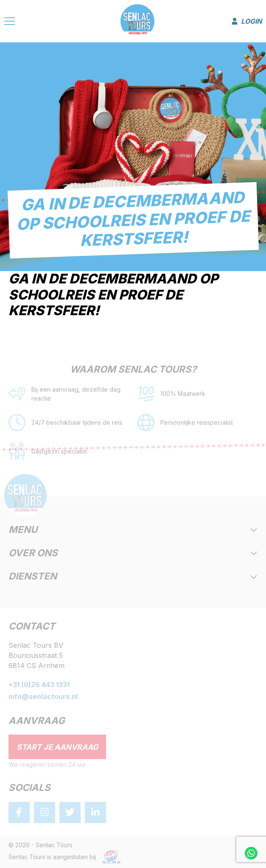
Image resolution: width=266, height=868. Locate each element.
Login (247, 21)
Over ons (133, 553)
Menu (133, 530)
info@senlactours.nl (43, 696)
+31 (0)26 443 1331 (39, 685)
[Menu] (10, 22)
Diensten (133, 577)
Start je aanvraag (57, 747)
